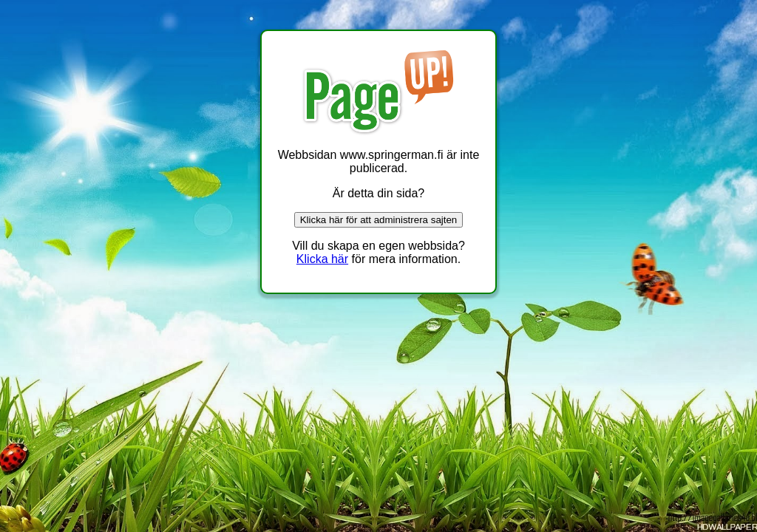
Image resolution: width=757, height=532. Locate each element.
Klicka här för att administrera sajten (379, 220)
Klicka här (322, 259)
